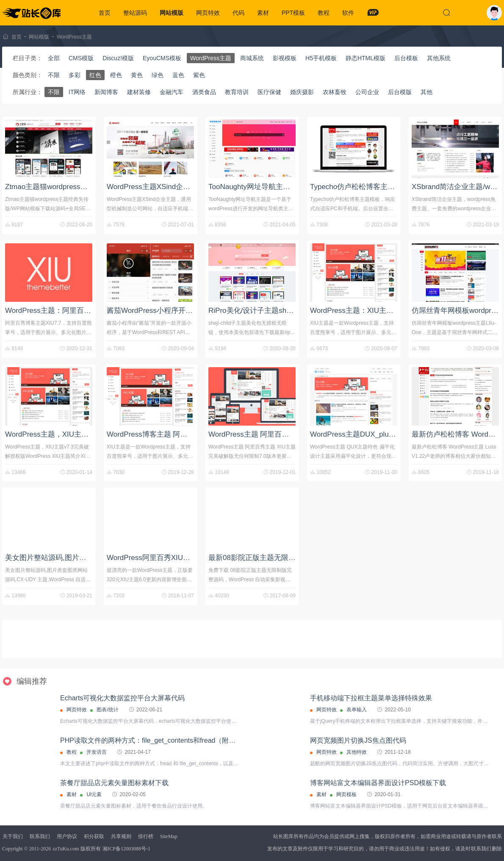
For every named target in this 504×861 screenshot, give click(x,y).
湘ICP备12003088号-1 (126, 849)
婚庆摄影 (302, 92)
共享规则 (121, 836)
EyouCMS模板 (162, 58)
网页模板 (346, 794)
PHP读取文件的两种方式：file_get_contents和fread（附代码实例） (161, 740)
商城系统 (252, 58)
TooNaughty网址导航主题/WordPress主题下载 (282, 187)
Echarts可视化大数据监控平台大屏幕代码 (122, 698)
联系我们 (40, 836)
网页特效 (208, 13)
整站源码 (135, 13)
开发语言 (97, 752)
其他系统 (439, 58)
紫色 (199, 75)
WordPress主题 (74, 37)
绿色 (158, 75)
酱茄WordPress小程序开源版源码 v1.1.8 (171, 311)
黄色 (137, 75)
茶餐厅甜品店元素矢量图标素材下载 (114, 783)
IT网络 (77, 92)
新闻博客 (106, 92)
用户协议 (67, 836)
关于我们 (13, 836)
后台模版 (400, 92)
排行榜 (146, 836)
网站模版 (172, 13)
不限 (54, 75)
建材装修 (139, 92)
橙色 (116, 75)
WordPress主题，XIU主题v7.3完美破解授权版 (79, 434)
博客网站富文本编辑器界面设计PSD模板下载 (378, 783)
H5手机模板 (321, 58)
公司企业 (367, 92)
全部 (54, 58)
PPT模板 (293, 13)
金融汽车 (172, 92)
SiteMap (169, 836)
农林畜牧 (335, 92)
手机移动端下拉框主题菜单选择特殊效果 (371, 698)
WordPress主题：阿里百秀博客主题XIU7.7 (73, 311)
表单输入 (357, 710)
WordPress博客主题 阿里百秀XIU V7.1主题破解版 (187, 434)
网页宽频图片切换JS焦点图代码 (358, 740)
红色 (95, 75)
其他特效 (357, 752)
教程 (324, 13)
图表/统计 (107, 710)
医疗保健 (269, 92)
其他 (426, 92)
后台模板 (406, 58)
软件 (348, 13)
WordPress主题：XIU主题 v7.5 (360, 311)
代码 (238, 13)
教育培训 (237, 92)
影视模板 (285, 58)
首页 (105, 13)
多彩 (75, 75)
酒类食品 (204, 92)
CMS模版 (81, 58)
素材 (263, 13)
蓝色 (178, 75)
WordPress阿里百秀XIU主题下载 (159, 558)
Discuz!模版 (118, 58)
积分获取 (94, 836)
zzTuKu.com (66, 849)
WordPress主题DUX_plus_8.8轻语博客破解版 (383, 434)
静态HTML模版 (366, 58)
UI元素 (94, 794)
